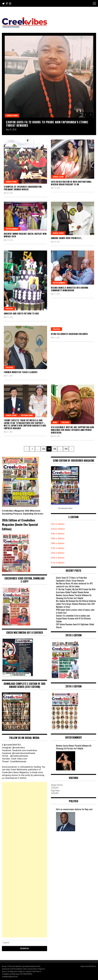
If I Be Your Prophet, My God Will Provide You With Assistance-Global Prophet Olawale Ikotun (76, 591)
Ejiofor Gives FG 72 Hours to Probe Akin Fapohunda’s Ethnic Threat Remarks (47, 124)
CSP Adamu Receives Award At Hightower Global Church (75, 626)
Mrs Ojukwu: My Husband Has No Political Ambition (76, 601)
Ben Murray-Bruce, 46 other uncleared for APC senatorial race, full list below (74, 585)
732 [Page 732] (66, 448)
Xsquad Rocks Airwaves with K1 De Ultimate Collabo (73, 620)
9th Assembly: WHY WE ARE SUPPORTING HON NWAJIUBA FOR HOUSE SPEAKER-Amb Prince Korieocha (72, 430)
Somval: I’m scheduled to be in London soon (73, 616)
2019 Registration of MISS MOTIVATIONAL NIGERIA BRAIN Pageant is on (71, 183)
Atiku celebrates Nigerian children (69, 334)
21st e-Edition (58, 563)
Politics (9, 308)
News (55, 422)
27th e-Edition (58, 548)
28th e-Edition (58, 543)
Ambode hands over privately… (67, 238)
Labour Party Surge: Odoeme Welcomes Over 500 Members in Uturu (75, 605)
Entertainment (12, 229)
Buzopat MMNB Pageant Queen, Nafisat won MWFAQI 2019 (25, 235)
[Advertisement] (24, 860)
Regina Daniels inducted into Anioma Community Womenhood (70, 289)
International (27, 415)
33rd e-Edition (58, 524)
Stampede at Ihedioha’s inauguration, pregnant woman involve (23, 188)
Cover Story (12, 115)
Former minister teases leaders (21, 372)
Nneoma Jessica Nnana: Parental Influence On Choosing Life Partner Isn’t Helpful (74, 597)
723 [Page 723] (44, 448)
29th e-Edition (58, 539)
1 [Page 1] (33, 448)
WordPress (92, 966)
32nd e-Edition (58, 529)
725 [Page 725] (55, 448)
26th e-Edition (58, 553)
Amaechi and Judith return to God (21, 314)
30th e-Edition (58, 534)
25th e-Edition (58, 558)
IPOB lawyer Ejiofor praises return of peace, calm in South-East (75, 611)
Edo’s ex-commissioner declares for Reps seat (74, 809)
